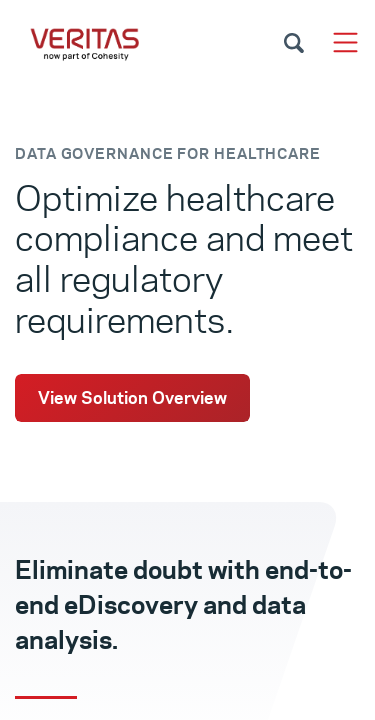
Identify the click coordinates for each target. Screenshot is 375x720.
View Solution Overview (132, 398)
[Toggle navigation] (345, 42)
